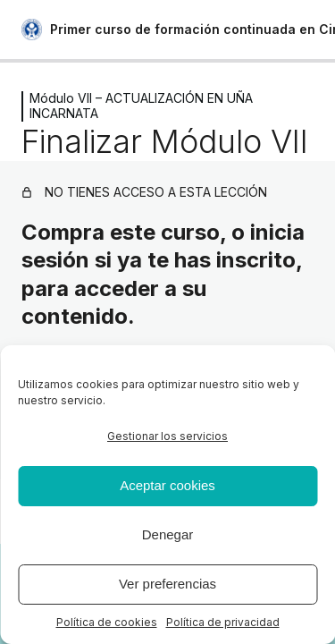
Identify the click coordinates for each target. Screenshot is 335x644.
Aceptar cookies (167, 485)
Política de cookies (107, 622)
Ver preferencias (167, 584)
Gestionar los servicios (167, 436)
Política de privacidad (223, 622)
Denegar (168, 534)
